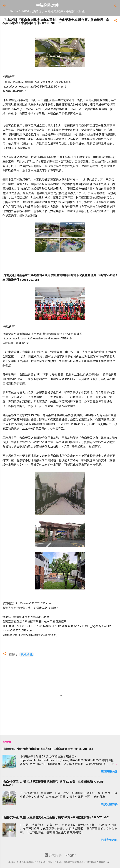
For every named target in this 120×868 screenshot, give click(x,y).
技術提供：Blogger (60, 855)
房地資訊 (27, 655)
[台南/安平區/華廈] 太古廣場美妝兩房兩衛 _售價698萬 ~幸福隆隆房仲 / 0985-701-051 (56, 817)
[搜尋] (116, 6)
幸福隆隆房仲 (47, 5)
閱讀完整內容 (109, 771)
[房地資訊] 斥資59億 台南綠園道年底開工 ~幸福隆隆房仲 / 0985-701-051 (48, 749)
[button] (116, 21)
